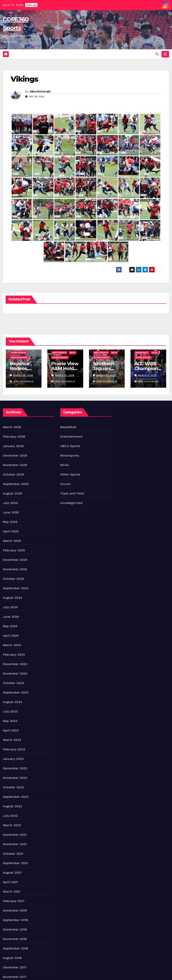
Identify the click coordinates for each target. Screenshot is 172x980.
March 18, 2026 (23, 376)
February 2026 (14, 437)
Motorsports (70, 455)
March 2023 (12, 740)
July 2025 (10, 503)
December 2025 (15, 455)
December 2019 (15, 910)
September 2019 (16, 920)
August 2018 (12, 958)
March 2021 (12, 891)
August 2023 (13, 702)
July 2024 (10, 607)
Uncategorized (19, 357)
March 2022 (12, 825)
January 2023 (13, 759)
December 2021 (15, 835)
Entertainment (71, 437)
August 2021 (12, 873)
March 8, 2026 (147, 376)
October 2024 (13, 579)
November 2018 (15, 939)
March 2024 (12, 645)
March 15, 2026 (65, 376)
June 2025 (11, 512)
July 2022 (10, 816)
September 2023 (16, 692)
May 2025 (10, 522)
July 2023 (10, 711)
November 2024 (15, 569)
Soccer (66, 484)
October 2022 (13, 787)
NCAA (73, 353)
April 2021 (10, 882)
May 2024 (10, 626)
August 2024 (13, 598)
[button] (157, 54)
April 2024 (11, 636)
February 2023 (14, 749)
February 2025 (14, 550)
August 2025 (13, 493)
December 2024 (15, 560)
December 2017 (15, 967)
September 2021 (15, 863)
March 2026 (12, 427)
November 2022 (15, 778)
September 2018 (16, 948)
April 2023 (11, 730)
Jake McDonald (40, 92)
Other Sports (18, 353)
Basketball (142, 353)
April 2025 (11, 531)
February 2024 (14, 655)
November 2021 (15, 844)
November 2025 (15, 465)
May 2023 (10, 721)
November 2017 (15, 977)
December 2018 (15, 929)
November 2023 (15, 673)
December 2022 (15, 768)
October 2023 (13, 683)
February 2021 (14, 901)
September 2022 (16, 797)
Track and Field (72, 493)
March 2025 (12, 541)
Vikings (24, 79)
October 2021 (13, 854)
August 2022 (13, 806)
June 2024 (11, 617)
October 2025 (13, 474)
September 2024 (16, 588)
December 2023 (15, 664)
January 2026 (13, 446)
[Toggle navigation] (165, 54)
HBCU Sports (59, 353)
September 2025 (16, 484)
